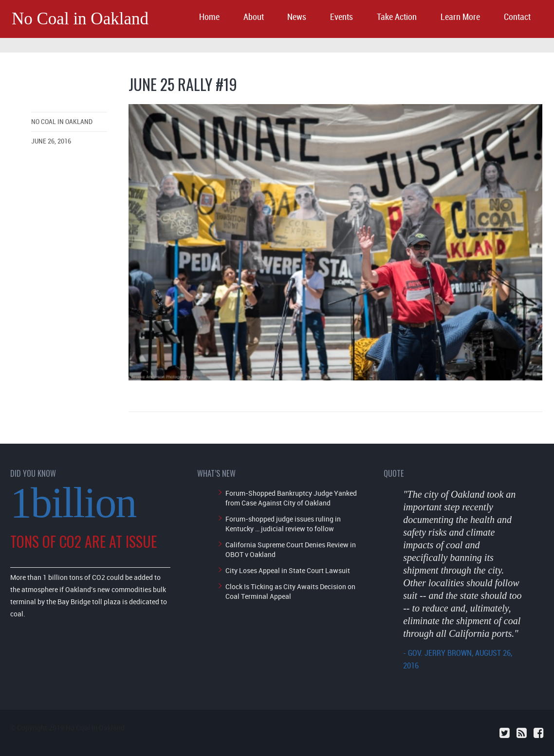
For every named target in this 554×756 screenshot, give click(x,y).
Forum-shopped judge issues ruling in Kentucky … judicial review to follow (283, 524)
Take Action (397, 17)
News (297, 17)
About (254, 17)
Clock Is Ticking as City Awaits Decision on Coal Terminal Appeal (290, 591)
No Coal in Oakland (80, 19)
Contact (517, 17)
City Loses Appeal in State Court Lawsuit (288, 570)
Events (342, 17)
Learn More (460, 17)
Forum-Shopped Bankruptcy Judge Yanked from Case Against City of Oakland (291, 498)
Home (209, 17)
